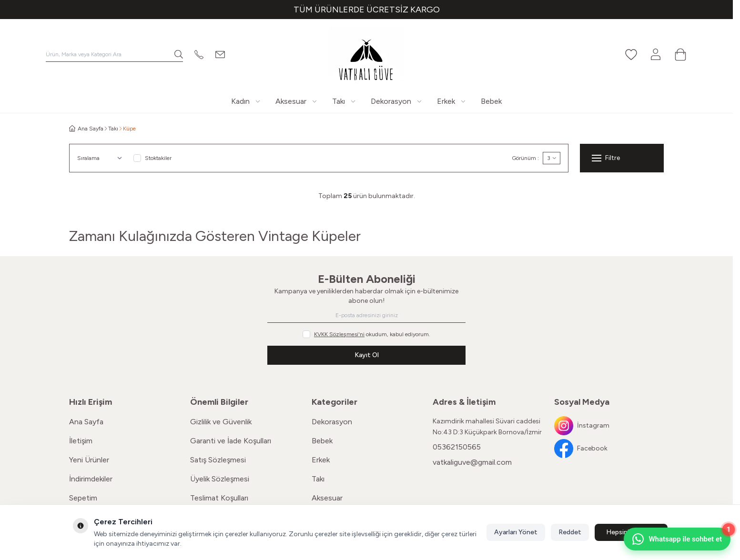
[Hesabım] (656, 54)
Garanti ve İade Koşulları (231, 441)
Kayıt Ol (367, 355)
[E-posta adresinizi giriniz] (366, 315)
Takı (113, 129)
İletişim (81, 441)
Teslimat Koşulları (219, 498)
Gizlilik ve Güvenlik (221, 422)
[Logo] (366, 55)
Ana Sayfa (86, 422)
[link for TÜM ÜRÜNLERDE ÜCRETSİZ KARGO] (366, 10)
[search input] (114, 54)
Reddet (570, 532)
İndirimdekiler (91, 479)
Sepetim (83, 498)
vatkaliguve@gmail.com (472, 462)
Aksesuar (327, 498)
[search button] (179, 54)
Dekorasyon (332, 422)
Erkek (321, 460)
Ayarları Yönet (516, 532)
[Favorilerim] (631, 54)
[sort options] (101, 158)
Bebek (322, 441)
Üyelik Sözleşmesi (220, 479)
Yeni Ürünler (89, 460)
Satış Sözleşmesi (218, 460)
